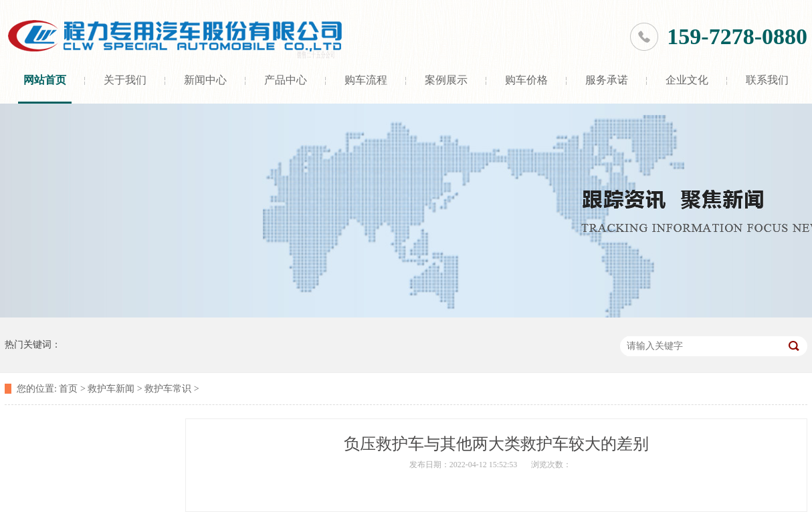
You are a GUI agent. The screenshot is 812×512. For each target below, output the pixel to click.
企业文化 (687, 80)
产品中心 (286, 80)
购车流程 (366, 80)
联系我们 (767, 80)
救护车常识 (168, 389)
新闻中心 (205, 80)
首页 (68, 389)
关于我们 (125, 80)
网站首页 (45, 80)
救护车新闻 (111, 389)
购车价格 (526, 80)
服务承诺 (607, 80)
